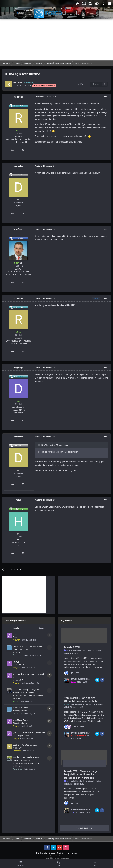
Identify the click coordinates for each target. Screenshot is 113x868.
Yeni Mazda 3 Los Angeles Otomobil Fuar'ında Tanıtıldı (81, 700)
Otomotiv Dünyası (20, 723)
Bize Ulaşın (72, 853)
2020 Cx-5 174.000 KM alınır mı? (27, 745)
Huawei (16, 662)
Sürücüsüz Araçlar (21, 708)
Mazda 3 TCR (72, 647)
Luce (15, 634)
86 (19, 131)
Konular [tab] (42, 628)
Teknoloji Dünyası (20, 711)
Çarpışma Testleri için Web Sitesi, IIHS (29, 733)
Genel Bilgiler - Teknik (21, 736)
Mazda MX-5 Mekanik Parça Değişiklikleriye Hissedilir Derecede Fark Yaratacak (81, 774)
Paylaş (82, 84)
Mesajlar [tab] (16, 628)
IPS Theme (41, 853)
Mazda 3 (16, 652)
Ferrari (15, 637)
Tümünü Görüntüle (84, 828)
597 (16, 263)
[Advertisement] (56, 40)
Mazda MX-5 (18, 680)
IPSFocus (51, 853)
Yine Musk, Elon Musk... (23, 720)
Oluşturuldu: (46, 97)
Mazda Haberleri (76, 650)
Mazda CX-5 (18, 748)
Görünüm (61, 853)
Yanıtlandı (46, 166)
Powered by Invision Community (57, 858)
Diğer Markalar (19, 665)
